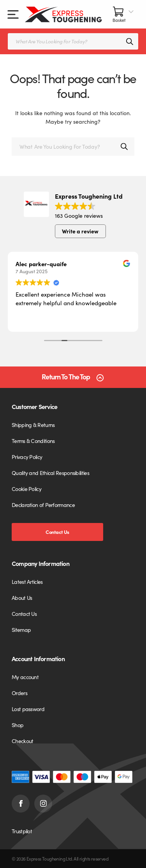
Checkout (22, 741)
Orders (19, 693)
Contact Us (57, 532)
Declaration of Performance (43, 505)
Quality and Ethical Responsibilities (50, 473)
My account (25, 677)
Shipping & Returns (33, 425)
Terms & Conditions (33, 441)
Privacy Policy (27, 457)
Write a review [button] (80, 231)
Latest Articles (27, 582)
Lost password (28, 709)
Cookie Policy (26, 489)
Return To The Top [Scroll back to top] (66, 377)
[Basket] (123, 14)
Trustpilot (22, 831)
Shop (18, 725)
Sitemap (21, 630)
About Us (22, 598)
